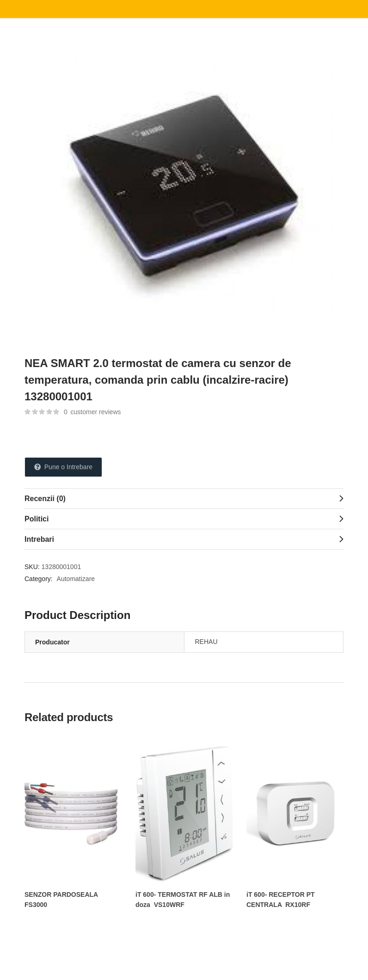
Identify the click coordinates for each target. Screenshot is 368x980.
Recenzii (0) (45, 499)
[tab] (184, 498)
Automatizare (76, 579)
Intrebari (39, 539)
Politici (37, 519)
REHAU (206, 642)
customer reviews (92, 412)
